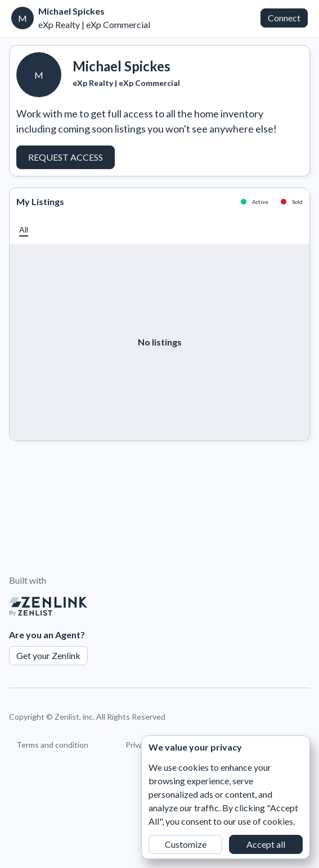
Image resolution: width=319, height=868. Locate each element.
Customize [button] (186, 844)
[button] (24, 230)
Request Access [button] (66, 157)
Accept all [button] (266, 844)
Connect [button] (284, 18)
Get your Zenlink (48, 655)
